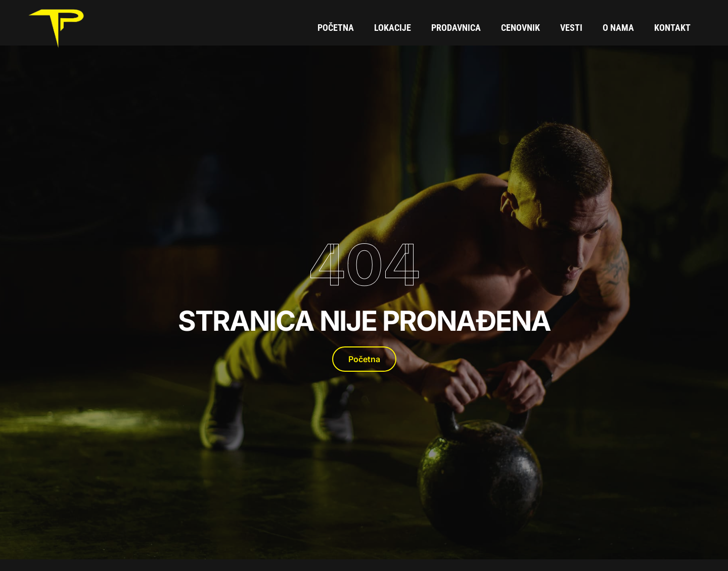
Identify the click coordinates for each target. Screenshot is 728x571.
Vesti (571, 28)
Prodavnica (456, 28)
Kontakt (672, 28)
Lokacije (393, 28)
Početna (336, 28)
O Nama (618, 28)
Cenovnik (520, 28)
